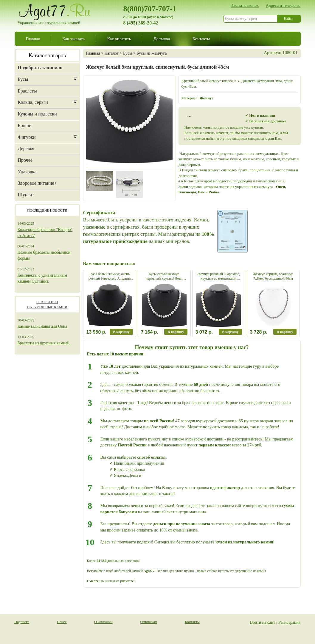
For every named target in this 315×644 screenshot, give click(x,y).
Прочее (25, 160)
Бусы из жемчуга (152, 53)
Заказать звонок (245, 5)
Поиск (62, 622)
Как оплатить (119, 39)
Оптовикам (149, 622)
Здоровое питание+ (37, 183)
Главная (33, 39)
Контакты (201, 39)
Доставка (162, 39)
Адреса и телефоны (283, 5)
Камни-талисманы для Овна (42, 326)
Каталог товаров (47, 56)
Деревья (26, 148)
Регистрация (289, 622)
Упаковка (27, 172)
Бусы (23, 79)
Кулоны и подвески (37, 114)
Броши (25, 125)
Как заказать (74, 39)
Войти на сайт (263, 622)
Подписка (22, 622)
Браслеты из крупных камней (44, 343)
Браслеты (27, 91)
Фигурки (27, 137)
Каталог (112, 53)
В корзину (121, 332)
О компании (103, 622)
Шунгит (26, 195)
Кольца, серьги (33, 102)
